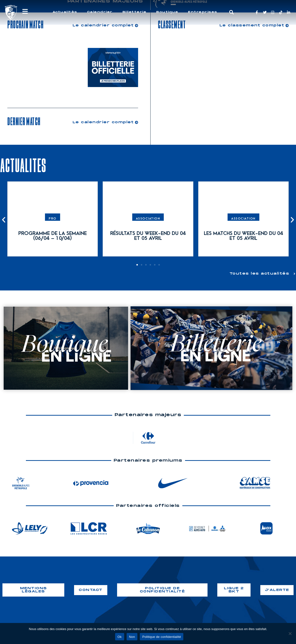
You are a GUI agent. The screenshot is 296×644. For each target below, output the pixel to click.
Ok (120, 637)
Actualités (65, 12)
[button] (231, 12)
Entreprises (203, 12)
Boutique (167, 12)
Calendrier (100, 12)
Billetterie (135, 12)
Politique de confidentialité (162, 637)
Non (132, 637)
